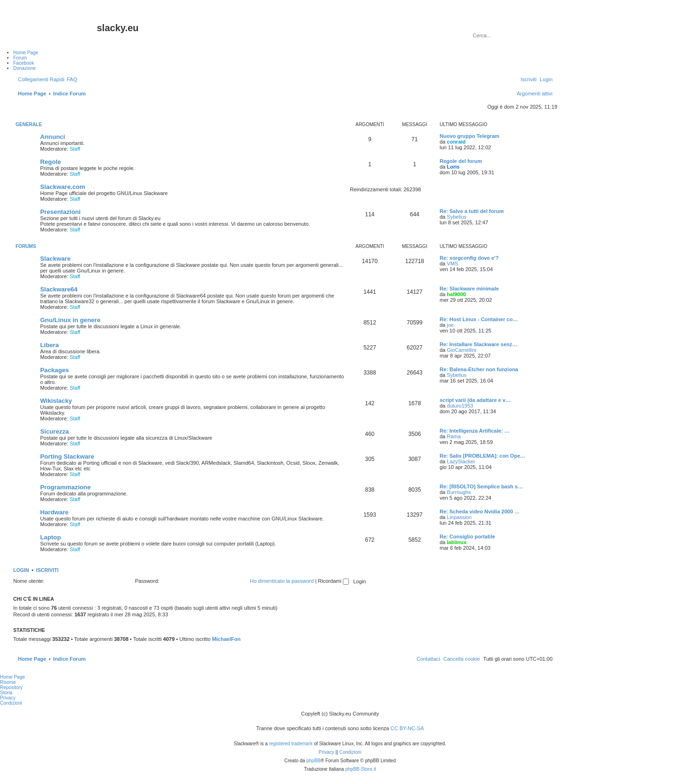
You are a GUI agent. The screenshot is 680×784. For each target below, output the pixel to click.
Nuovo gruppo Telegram (469, 136)
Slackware (55, 259)
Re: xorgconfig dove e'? (469, 258)
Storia (6, 693)
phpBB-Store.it (361, 769)
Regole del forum (461, 161)
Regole (51, 162)
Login (21, 570)
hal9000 (456, 294)
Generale (29, 124)
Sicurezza (55, 431)
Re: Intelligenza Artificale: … (475, 431)
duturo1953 (460, 406)
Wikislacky (56, 401)
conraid (456, 142)
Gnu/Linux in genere (70, 320)
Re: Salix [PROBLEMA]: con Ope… (483, 456)
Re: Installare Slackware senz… (478, 344)
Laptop (51, 537)
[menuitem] (72, 79)
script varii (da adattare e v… (475, 400)
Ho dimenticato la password (282, 581)
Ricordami (333, 581)
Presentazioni (60, 212)
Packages (55, 370)
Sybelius (457, 217)
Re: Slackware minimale (469, 289)
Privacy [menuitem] (8, 698)
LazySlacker (461, 461)
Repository (11, 687)
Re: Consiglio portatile (467, 537)
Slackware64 (59, 289)
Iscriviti (47, 570)
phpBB (314, 761)
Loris (453, 167)
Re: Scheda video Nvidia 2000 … (480, 511)
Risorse (8, 682)
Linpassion (459, 517)
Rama (454, 436)
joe (450, 325)
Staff (75, 149)
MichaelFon (226, 639)
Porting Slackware (67, 456)
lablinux (457, 542)
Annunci (53, 137)
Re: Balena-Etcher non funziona (479, 369)
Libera (50, 345)
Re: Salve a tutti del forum (472, 211)
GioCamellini (461, 350)
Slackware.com (63, 187)
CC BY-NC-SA (407, 728)
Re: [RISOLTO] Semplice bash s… (481, 486)
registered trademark (291, 744)
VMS (452, 264)
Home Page (13, 677)
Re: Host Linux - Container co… (479, 319)
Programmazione (65, 487)
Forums (26, 246)
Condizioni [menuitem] (11, 703)
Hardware (54, 512)
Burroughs (459, 492)
